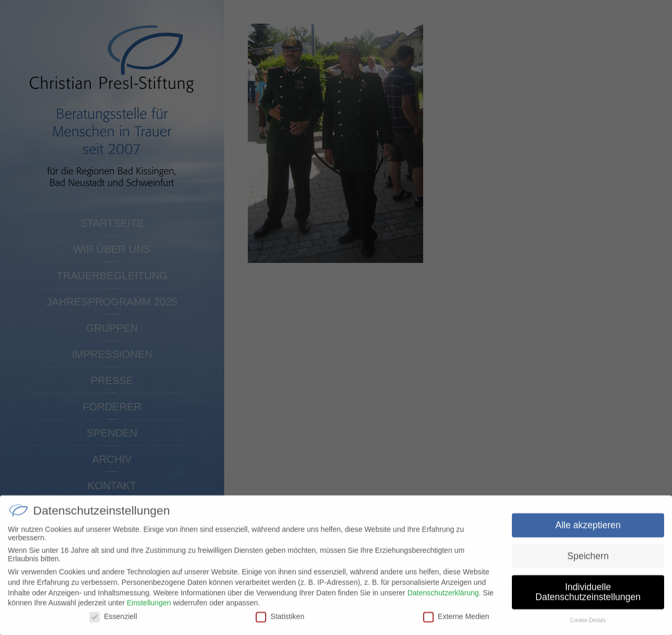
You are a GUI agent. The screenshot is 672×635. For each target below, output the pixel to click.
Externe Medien (456, 621)
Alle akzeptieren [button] (588, 530)
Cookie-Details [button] (588, 625)
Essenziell (113, 621)
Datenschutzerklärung (443, 597)
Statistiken (280, 621)
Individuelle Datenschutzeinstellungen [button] (588, 597)
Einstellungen (149, 608)
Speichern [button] (588, 560)
